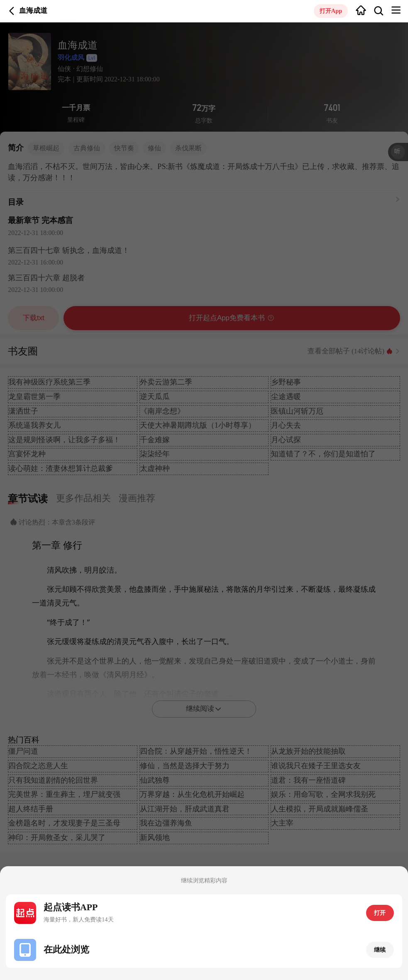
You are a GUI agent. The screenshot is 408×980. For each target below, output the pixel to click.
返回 (12, 11)
